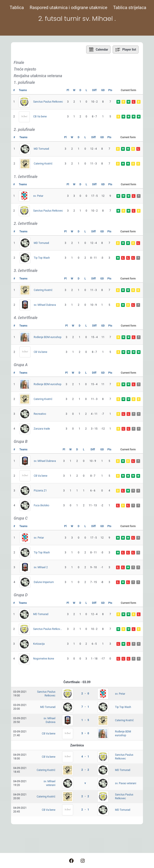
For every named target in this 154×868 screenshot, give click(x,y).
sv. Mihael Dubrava (45, 305)
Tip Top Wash (42, 258)
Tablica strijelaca (130, 8)
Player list (126, 50)
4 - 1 (85, 757)
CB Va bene (40, 117)
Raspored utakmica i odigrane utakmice (68, 8)
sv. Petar (38, 196)
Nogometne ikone (44, 659)
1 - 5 (85, 720)
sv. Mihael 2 (41, 567)
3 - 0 (85, 733)
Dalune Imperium (44, 582)
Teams (23, 90)
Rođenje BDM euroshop (48, 337)
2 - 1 (85, 810)
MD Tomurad (41, 149)
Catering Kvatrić (43, 164)
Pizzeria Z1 (40, 491)
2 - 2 (85, 770)
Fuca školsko (42, 505)
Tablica (17, 8)
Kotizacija (39, 644)
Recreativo (40, 414)
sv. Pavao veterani (126, 783)
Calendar (98, 50)
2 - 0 (85, 694)
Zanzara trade (42, 429)
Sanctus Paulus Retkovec (48, 102)
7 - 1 (85, 707)
